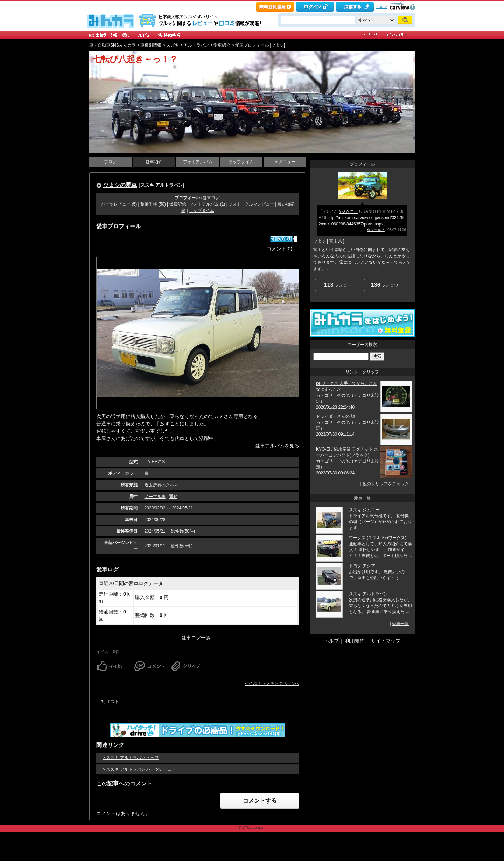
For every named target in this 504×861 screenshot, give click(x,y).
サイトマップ (386, 641)
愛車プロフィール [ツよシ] (260, 45)
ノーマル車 (155, 497)
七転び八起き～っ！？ (135, 59)
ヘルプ (382, 7)
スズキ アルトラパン (162, 185)
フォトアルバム (198, 162)
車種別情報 (151, 45)
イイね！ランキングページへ (272, 683)
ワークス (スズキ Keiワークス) (378, 538)
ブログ (110, 162)
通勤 (173, 497)
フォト (235, 204)
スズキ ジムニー (364, 510)
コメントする (260, 801)
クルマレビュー (259, 204)
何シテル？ (376, 230)
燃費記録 (178, 204)
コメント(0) (279, 249)
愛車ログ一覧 (196, 638)
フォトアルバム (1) (207, 204)
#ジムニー (348, 211)
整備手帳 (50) (153, 204)
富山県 (336, 241)
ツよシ (320, 241)
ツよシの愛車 (120, 185)
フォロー (338, 285)
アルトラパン (196, 45)
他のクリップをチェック (386, 484)
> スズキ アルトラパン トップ (131, 758)
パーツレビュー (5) (119, 204)
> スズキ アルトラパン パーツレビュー (139, 769)
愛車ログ (211, 198)
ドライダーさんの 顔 (335, 416)
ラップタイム (241, 162)
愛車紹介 (222, 45)
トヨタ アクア (362, 566)
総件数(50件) (183, 531)
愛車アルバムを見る (277, 446)
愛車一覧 (400, 624)
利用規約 (355, 641)
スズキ (173, 45)
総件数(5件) (182, 546)
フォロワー (387, 285)
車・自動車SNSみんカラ (113, 45)
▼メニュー (285, 162)
